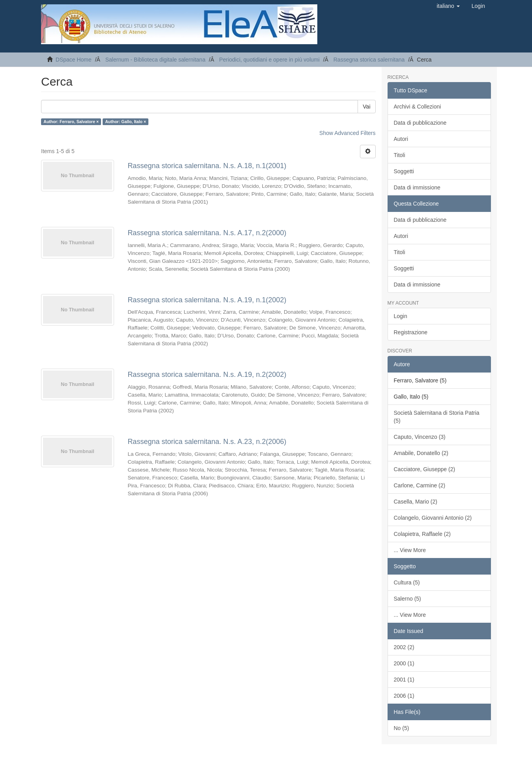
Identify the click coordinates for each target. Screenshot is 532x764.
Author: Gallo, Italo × (126, 122)
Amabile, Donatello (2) (421, 453)
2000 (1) (404, 663)
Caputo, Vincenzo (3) (420, 437)
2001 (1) (404, 680)
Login (401, 316)
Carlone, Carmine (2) (420, 485)
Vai (366, 107)
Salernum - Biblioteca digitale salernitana (155, 60)
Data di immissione (417, 187)
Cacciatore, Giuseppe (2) (425, 469)
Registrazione (411, 332)
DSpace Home (74, 60)
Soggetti (404, 171)
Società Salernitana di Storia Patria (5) (437, 417)
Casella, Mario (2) (416, 502)
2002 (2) (404, 647)
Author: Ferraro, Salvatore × (71, 122)
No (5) (402, 728)
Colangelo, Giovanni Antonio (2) (433, 518)
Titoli (400, 155)
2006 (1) (404, 696)
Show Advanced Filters (347, 133)
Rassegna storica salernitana (369, 60)
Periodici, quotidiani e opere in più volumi (269, 60)
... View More (410, 550)
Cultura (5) (407, 582)
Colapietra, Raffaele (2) (422, 534)
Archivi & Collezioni (418, 107)
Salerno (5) (407, 599)
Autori (401, 139)
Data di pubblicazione (420, 123)
